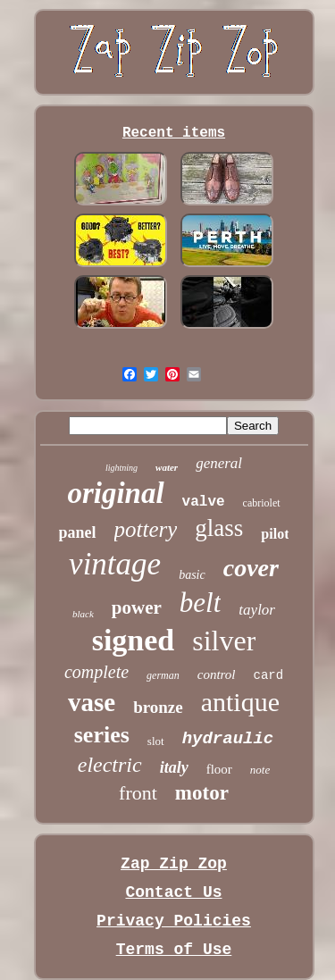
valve (204, 502)
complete (96, 672)
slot (156, 741)
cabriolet (262, 503)
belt (201, 603)
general (219, 463)
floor (219, 769)
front (138, 793)
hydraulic (228, 739)
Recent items (174, 133)
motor (202, 793)
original (115, 493)
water (167, 467)
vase (92, 702)
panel (78, 532)
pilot (275, 534)
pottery (146, 529)
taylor (257, 610)
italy (174, 767)
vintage (115, 564)
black (83, 614)
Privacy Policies (174, 921)
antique (240, 702)
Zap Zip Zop (174, 864)
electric (110, 765)
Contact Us (173, 892)
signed (134, 640)
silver (224, 641)
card (269, 675)
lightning (121, 468)
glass (219, 528)
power (137, 607)
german (163, 675)
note (260, 770)
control (217, 674)
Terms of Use (174, 950)
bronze (158, 707)
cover (251, 568)
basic (192, 575)
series (102, 735)
